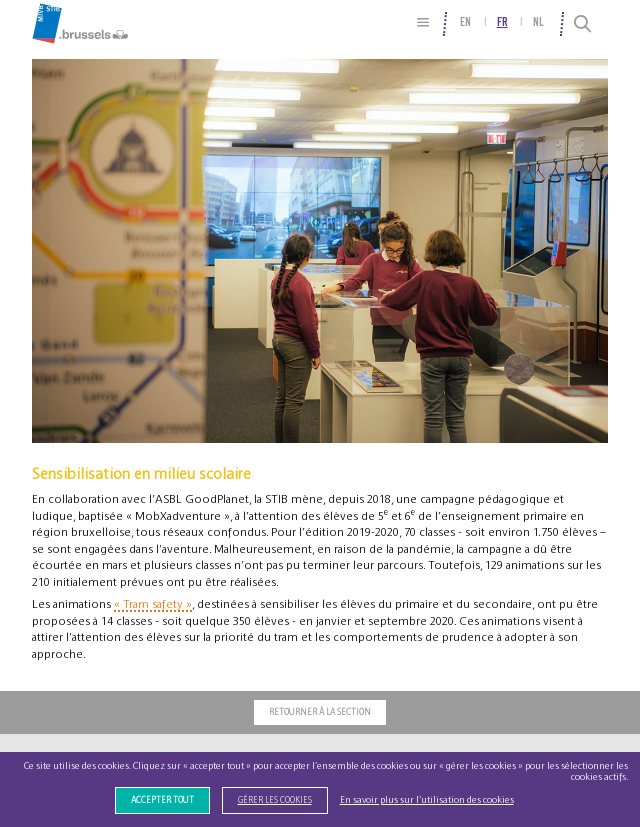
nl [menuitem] (538, 23)
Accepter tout (162, 800)
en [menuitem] (465, 23)
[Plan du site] (423, 22)
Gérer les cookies (275, 800)
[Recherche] (583, 24)
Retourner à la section (320, 712)
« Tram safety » (153, 604)
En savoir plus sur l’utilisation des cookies (427, 800)
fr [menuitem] (502, 23)
